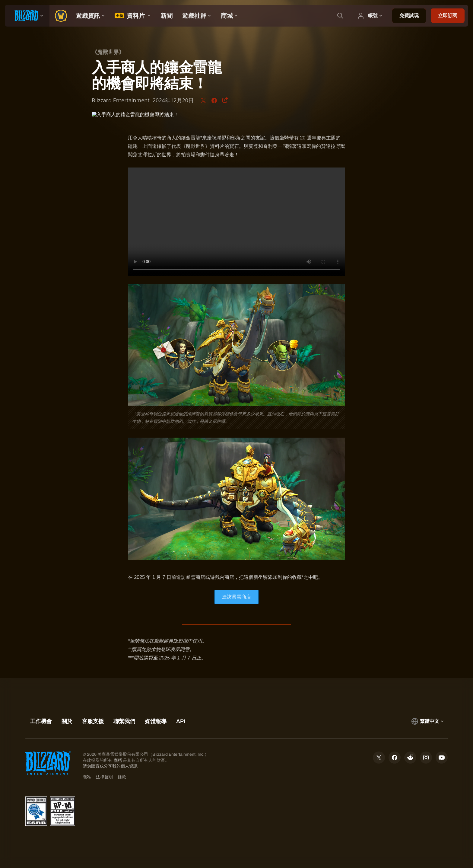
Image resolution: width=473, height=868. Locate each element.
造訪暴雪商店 (237, 597)
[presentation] (27, 16)
